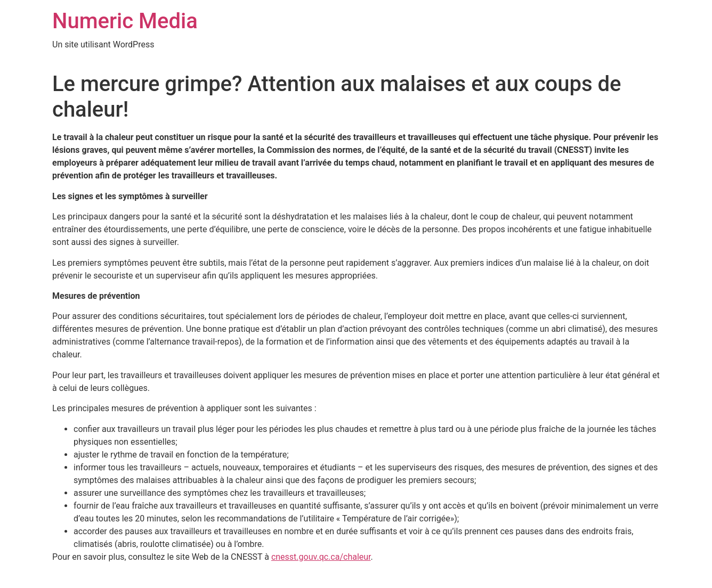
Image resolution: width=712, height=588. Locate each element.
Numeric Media (125, 21)
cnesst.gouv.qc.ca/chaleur (321, 557)
